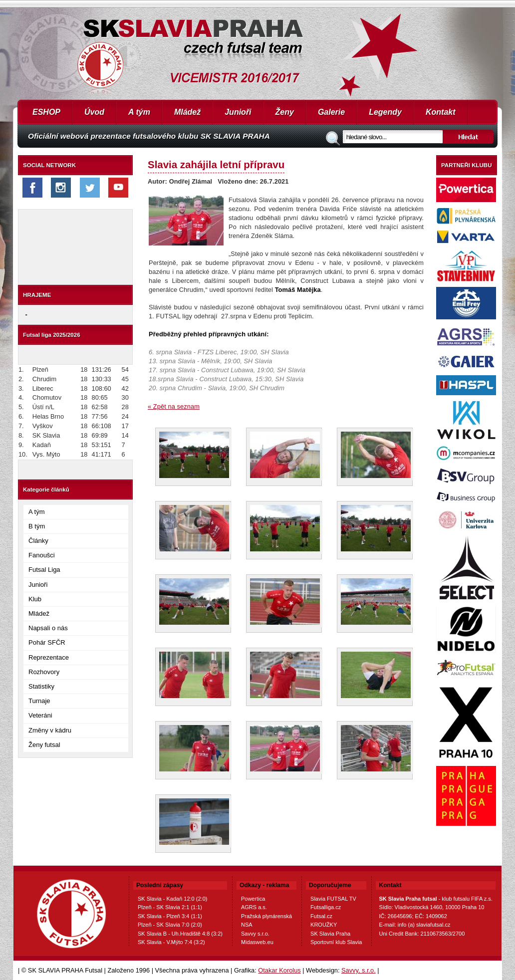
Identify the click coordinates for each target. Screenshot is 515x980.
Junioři (238, 112)
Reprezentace (49, 657)
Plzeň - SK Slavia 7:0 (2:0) (170, 925)
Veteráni (40, 715)
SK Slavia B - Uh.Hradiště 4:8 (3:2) (180, 934)
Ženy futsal (44, 745)
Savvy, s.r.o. (359, 970)
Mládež (187, 112)
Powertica (253, 899)
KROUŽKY (324, 925)
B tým (37, 526)
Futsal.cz (321, 916)
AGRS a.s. (254, 907)
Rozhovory (44, 672)
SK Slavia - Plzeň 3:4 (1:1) (170, 916)
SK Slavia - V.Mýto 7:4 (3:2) (171, 942)
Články (38, 541)
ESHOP (46, 112)
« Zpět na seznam (174, 406)
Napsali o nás (48, 628)
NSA (247, 925)
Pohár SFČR (47, 642)
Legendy (385, 112)
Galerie (331, 112)
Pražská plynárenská (266, 916)
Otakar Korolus (279, 970)
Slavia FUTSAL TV (333, 899)
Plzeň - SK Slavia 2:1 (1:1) (170, 907)
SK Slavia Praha (330, 934)
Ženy (285, 112)
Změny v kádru (50, 730)
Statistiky (41, 686)
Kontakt (441, 112)
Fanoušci (42, 555)
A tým (139, 112)
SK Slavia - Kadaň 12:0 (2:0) (172, 899)
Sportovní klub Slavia (336, 942)
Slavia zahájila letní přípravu (216, 164)
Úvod (94, 112)
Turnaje (39, 701)
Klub (35, 599)
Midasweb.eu (257, 942)
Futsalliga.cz (326, 907)
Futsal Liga (44, 570)
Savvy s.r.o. (255, 934)
